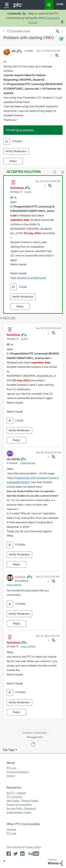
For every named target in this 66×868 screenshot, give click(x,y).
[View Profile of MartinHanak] (17, 188)
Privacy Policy (34, 847)
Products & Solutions (18, 772)
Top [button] (4, 861)
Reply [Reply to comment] (20, 306)
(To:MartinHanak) (28, 463)
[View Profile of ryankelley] (20, 577)
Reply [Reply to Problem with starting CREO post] (13, 161)
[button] (51, 55)
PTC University (15, 797)
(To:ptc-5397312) (14, 585)
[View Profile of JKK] (14, 51)
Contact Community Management (35, 735)
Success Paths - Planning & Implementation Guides (21, 810)
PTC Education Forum (19, 31)
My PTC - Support (16, 793)
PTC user (11, 833)
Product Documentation (19, 805)
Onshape (11, 829)
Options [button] (62, 31)
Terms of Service (15, 847)
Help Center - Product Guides (22, 801)
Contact (11, 776)
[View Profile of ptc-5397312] (13, 459)
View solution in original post (28, 278)
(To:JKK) (28, 192)
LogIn (60, 4)
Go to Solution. (25, 130)
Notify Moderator (16, 151)
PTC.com (11, 768)
